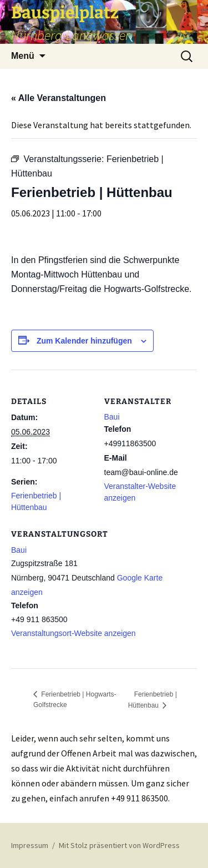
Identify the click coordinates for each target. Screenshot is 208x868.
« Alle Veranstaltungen (59, 98)
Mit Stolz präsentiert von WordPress (119, 845)
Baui (19, 550)
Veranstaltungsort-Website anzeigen (73, 633)
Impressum (30, 845)
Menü (23, 56)
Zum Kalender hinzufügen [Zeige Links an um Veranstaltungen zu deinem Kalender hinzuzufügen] (84, 341)
